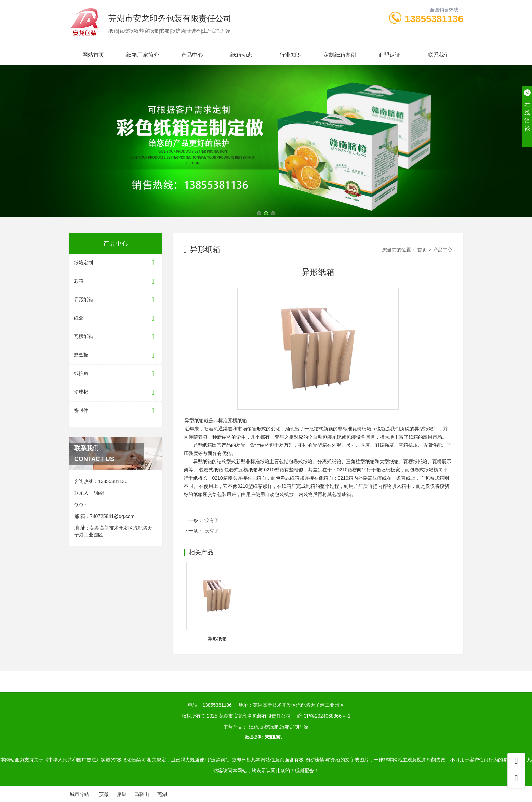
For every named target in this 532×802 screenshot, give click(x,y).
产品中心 (192, 55)
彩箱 (116, 282)
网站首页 (93, 55)
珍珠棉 (116, 392)
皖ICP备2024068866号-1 (324, 716)
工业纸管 (109, 692)
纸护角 (116, 374)
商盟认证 (389, 55)
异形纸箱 (116, 300)
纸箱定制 (116, 263)
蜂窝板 (116, 355)
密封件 (116, 411)
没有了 (212, 520)
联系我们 (439, 55)
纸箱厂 (135, 692)
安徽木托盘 (163, 692)
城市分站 (79, 794)
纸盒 (116, 318)
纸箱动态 (241, 55)
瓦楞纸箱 (116, 337)
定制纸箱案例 (340, 55)
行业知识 (291, 55)
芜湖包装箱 (197, 692)
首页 (422, 250)
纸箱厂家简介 (143, 55)
